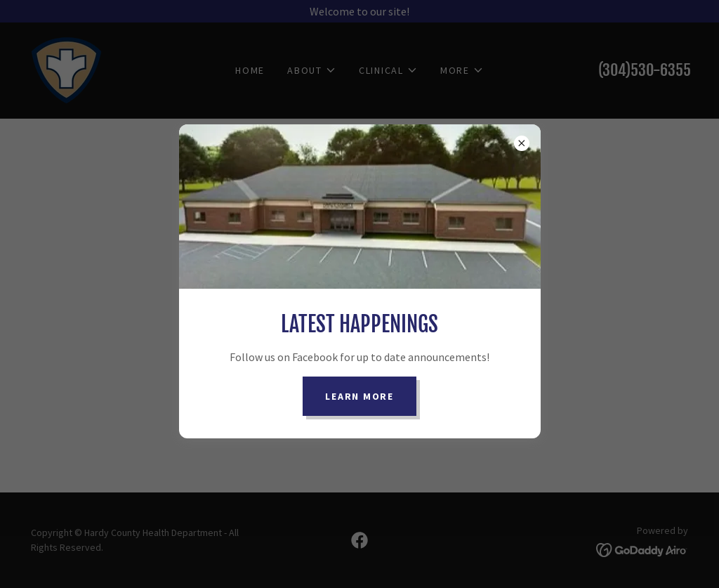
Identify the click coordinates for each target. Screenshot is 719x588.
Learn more (359, 396)
